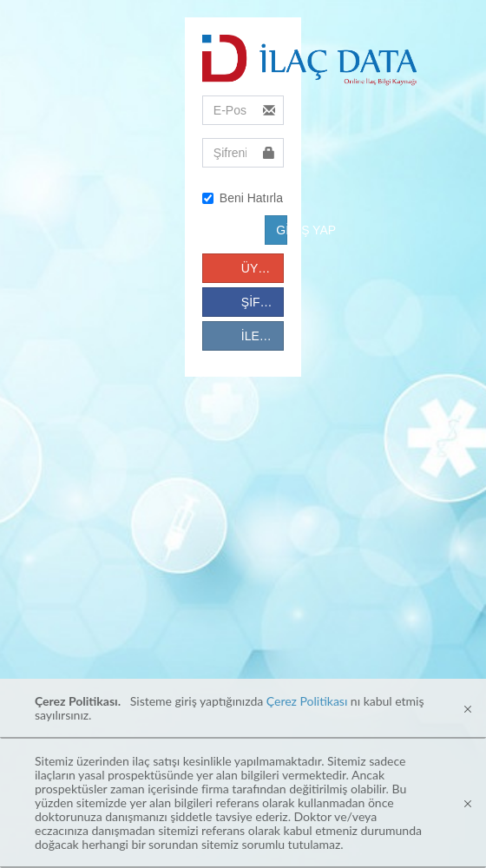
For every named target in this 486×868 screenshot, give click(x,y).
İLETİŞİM (263, 336)
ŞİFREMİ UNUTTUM (263, 302)
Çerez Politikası (307, 701)
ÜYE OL (263, 268)
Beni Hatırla (243, 198)
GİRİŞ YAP (282, 230)
